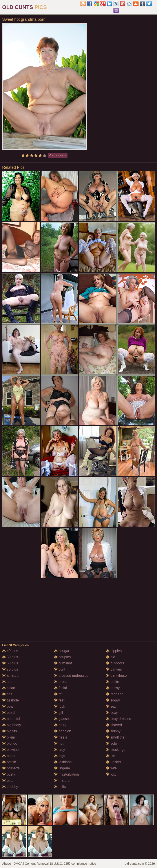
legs (60, 756)
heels (61, 737)
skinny (113, 731)
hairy (60, 725)
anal (8, 682)
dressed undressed (71, 676)
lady (60, 750)
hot (59, 743)
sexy (112, 713)
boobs (9, 756)
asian (9, 688)
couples (62, 657)
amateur (11, 676)
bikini (8, 737)
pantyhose (116, 676)
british (9, 762)
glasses (62, 719)
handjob (63, 731)
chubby (10, 787)
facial (60, 688)
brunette (11, 768)
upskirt (113, 762)
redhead (115, 694)
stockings (116, 750)
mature (62, 781)
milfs (60, 787)
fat (58, 694)
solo (111, 743)
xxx (111, 774)
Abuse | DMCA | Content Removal (25, 864)
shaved (114, 725)
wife (111, 768)
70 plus (10, 669)
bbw (8, 706)
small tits (115, 737)
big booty (12, 725)
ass (7, 694)
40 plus (10, 651)
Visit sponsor (58, 155)
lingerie (62, 768)
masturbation (67, 774)
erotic (61, 682)
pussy (113, 688)
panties (114, 669)
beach (9, 713)
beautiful (11, 719)
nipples (114, 651)
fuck (60, 706)
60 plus (10, 663)
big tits (10, 731)
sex (111, 706)
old (111, 657)
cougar (62, 651)
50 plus (10, 657)
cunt (60, 669)
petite (113, 682)
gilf (59, 713)
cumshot (63, 663)
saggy (113, 700)
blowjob (10, 750)
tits (110, 756)
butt (7, 781)
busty (9, 774)
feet (59, 700)
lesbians (63, 762)
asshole (11, 700)
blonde (10, 743)
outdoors (115, 663)
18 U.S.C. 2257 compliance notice (73, 864)
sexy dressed (119, 719)
